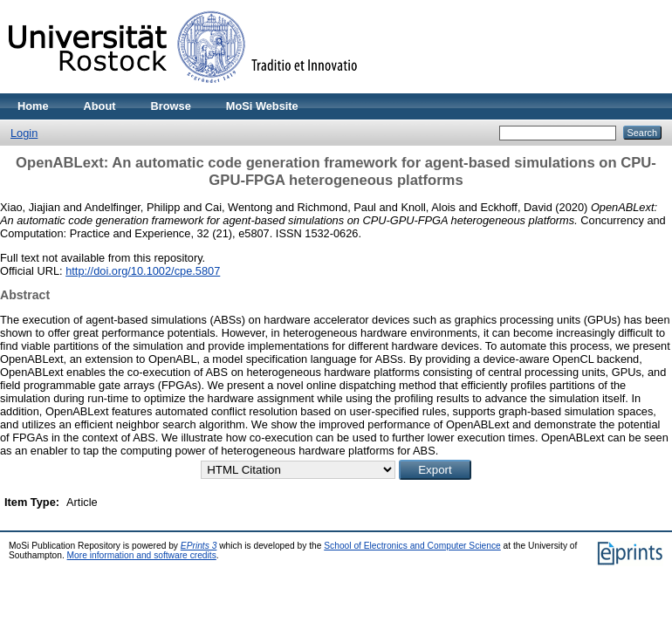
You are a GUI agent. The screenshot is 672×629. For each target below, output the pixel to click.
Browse (171, 106)
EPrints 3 (199, 546)
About (100, 106)
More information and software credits (142, 555)
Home (33, 106)
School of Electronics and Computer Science (412, 546)
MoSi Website (262, 106)
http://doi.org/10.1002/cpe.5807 (143, 271)
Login (24, 133)
